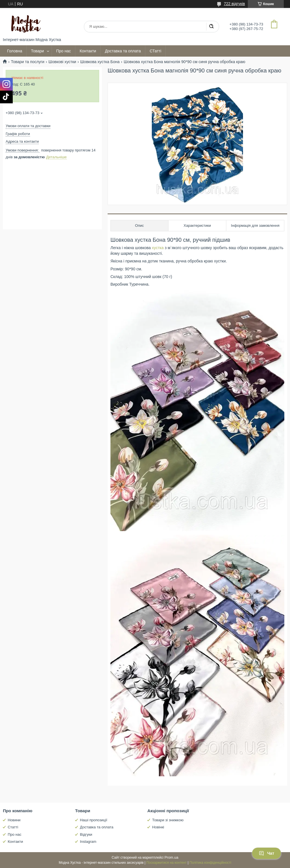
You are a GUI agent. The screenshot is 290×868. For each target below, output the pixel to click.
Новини (14, 820)
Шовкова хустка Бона (100, 62)
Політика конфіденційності (210, 863)
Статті (13, 827)
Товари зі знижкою (168, 820)
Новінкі (158, 827)
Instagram (88, 842)
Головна (15, 51)
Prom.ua (171, 857)
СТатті (155, 51)
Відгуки (86, 834)
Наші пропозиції (93, 820)
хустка (158, 248)
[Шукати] (211, 27)
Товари (37, 51)
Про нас (63, 51)
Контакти (88, 51)
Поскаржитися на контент (167, 863)
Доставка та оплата (123, 51)
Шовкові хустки (62, 62)
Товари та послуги (27, 62)
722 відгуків (234, 4)
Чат (266, 853)
